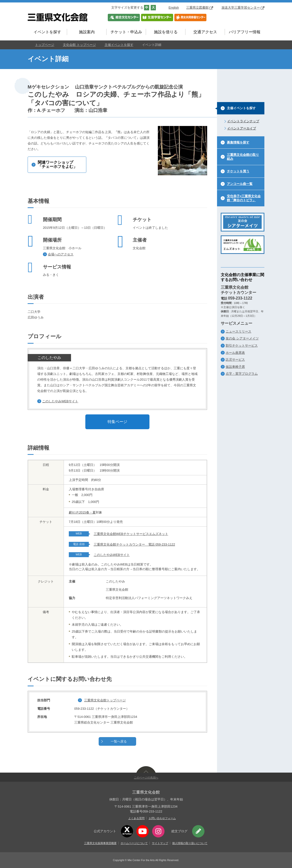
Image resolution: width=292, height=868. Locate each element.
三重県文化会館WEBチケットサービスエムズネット (131, 534)
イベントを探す (47, 32)
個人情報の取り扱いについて (190, 843)
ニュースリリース (238, 331)
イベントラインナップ (243, 121)
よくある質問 (136, 818)
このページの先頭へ (146, 778)
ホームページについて (134, 843)
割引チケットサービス (242, 345)
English (174, 8)
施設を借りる (166, 32)
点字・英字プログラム (242, 374)
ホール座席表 (235, 353)
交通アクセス (205, 32)
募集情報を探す (238, 142)
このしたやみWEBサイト (60, 401)
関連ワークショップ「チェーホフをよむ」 (57, 164)
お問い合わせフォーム (162, 818)
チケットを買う (238, 171)
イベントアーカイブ (242, 128)
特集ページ (117, 422)
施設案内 (87, 32)
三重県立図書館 (200, 8)
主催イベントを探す (119, 45)
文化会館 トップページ (79, 45)
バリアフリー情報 (245, 32)
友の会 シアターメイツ (242, 338)
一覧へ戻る (119, 741)
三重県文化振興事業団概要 (100, 843)
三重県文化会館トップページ (105, 700)
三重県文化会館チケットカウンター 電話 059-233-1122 (134, 544)
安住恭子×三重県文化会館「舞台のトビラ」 (244, 198)
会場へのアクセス (61, 254)
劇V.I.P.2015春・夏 (82, 512)
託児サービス (235, 360)
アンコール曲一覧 (240, 184)
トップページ (45, 45)
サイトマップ (160, 843)
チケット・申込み (126, 32)
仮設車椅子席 (235, 367)
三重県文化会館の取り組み (243, 157)
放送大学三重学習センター (243, 8)
